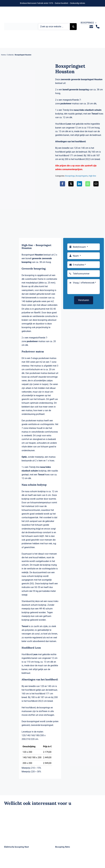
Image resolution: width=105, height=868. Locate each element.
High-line (92, 176)
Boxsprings (70, 176)
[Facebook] (62, 184)
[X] (71, 184)
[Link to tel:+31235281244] (98, 27)
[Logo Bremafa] (21, 24)
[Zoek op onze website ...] (54, 27)
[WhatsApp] (88, 184)
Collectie (10, 55)
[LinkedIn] (79, 184)
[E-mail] (96, 184)
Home (3, 55)
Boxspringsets (82, 176)
